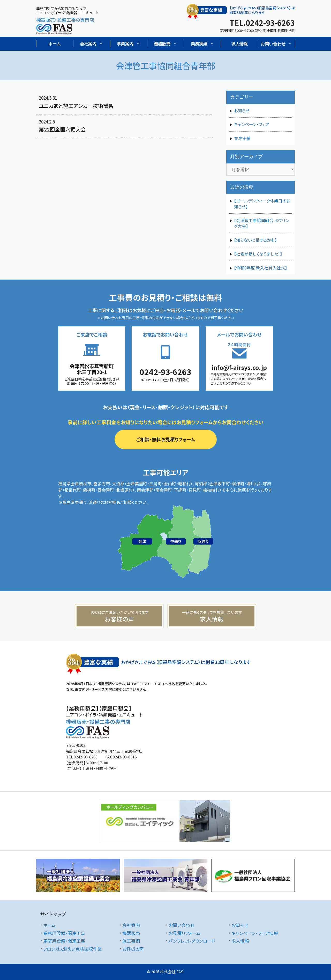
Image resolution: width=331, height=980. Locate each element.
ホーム (55, 44)
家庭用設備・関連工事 (64, 941)
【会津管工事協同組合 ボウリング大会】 (261, 223)
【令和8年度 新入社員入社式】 (261, 268)
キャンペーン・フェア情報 (255, 933)
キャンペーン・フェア (252, 124)
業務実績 (242, 138)
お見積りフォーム (185, 933)
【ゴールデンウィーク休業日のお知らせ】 (262, 203)
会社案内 (131, 925)
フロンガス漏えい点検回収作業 (73, 949)
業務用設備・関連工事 (64, 933)
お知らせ (242, 111)
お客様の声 (133, 949)
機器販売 (131, 933)
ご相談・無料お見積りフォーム (166, 439)
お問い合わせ (181, 925)
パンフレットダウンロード (192, 941)
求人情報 (239, 44)
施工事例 (131, 941)
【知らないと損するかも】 (255, 240)
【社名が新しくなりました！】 (258, 254)
